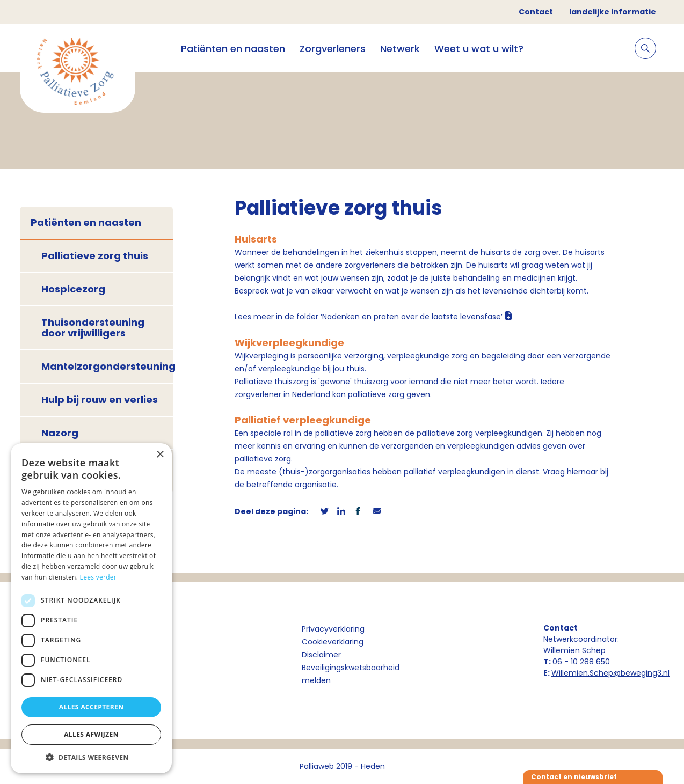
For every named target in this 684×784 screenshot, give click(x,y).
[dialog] (91, 608)
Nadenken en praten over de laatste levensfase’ (412, 317)
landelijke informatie (613, 12)
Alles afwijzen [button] (91, 734)
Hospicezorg (73, 289)
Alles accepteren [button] (92, 707)
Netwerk (400, 49)
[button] (91, 757)
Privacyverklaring (333, 629)
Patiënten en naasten (233, 49)
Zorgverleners (333, 49)
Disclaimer (321, 655)
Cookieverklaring (333, 642)
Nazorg (60, 433)
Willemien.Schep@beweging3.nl (610, 673)
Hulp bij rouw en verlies (100, 400)
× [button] (160, 455)
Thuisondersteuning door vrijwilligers (93, 328)
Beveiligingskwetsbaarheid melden (351, 674)
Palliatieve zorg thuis (95, 256)
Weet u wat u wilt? (479, 49)
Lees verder (99, 577)
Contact (536, 12)
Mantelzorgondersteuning (107, 366)
